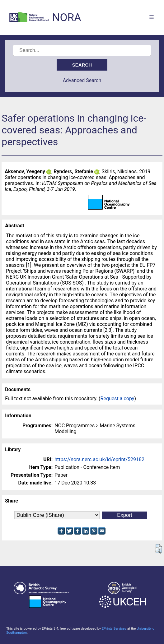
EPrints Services (114, 629)
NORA (66, 18)
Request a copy (117, 398)
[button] (158, 549)
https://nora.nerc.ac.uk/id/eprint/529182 (99, 459)
